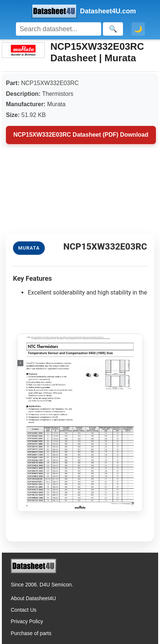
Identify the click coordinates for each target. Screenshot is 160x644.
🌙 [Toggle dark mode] (138, 29)
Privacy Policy (27, 621)
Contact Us (24, 610)
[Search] (59, 29)
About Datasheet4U (33, 598)
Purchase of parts (31, 633)
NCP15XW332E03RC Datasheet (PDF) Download (81, 135)
